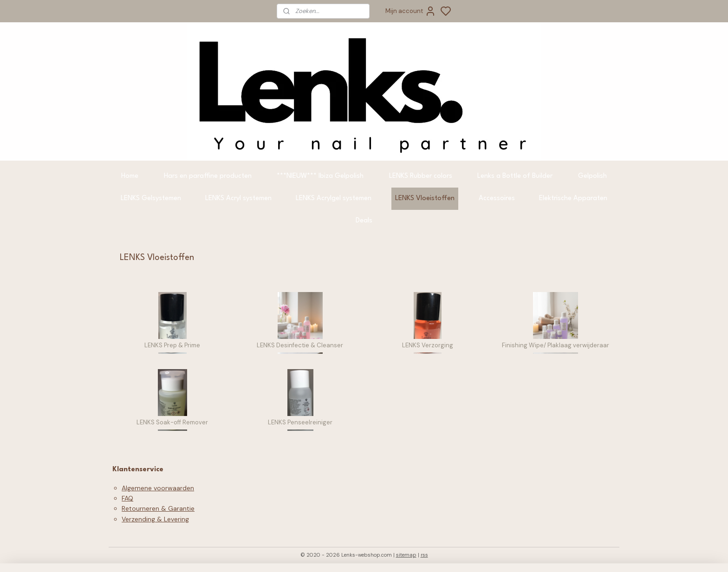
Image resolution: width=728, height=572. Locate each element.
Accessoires (497, 198)
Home (130, 176)
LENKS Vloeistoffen (425, 198)
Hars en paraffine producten (208, 176)
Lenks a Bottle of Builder (515, 176)
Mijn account (411, 11)
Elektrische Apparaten (573, 198)
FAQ (127, 498)
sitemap (406, 555)
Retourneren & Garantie (158, 508)
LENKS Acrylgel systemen (334, 198)
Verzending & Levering (155, 519)
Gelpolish (592, 176)
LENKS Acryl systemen (238, 198)
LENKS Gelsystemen (151, 198)
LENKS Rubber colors (421, 176)
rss (424, 555)
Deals (364, 221)
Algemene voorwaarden (158, 488)
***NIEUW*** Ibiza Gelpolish (320, 176)
